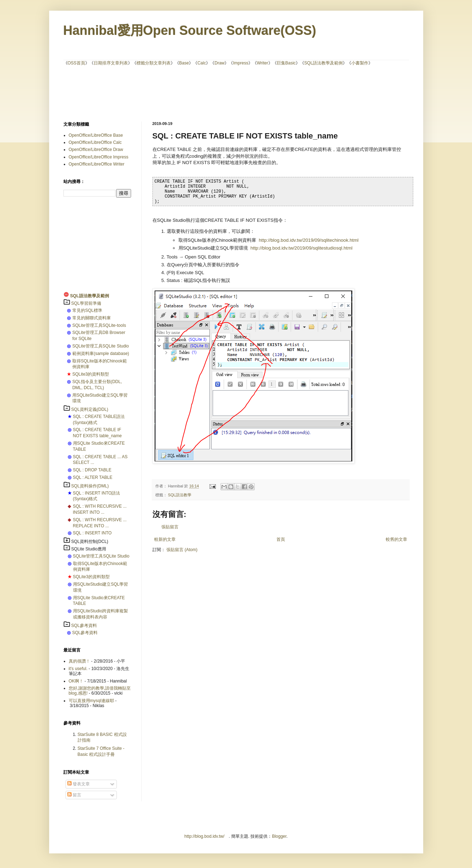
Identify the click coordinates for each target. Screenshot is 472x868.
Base (184, 63)
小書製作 (360, 63)
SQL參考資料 (84, 626)
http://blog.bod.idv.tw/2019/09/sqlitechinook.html (309, 240)
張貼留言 (170, 527)
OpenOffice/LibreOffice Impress (99, 157)
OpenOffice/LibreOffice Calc (95, 142)
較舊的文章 (396, 539)
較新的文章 (165, 539)
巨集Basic (286, 63)
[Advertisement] (236, 93)
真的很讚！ (79, 661)
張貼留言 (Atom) (182, 550)
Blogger (279, 836)
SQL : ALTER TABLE (93, 477)
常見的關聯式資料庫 (92, 318)
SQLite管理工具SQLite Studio (101, 346)
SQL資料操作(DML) (90, 486)
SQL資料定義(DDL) (90, 409)
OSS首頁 (76, 63)
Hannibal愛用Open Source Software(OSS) (190, 30)
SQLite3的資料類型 (91, 374)
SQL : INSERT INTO (92, 533)
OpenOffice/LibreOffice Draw (96, 150)
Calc (202, 63)
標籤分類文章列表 (154, 63)
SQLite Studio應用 (89, 549)
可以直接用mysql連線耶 (91, 701)
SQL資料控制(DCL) (90, 542)
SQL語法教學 (180, 495)
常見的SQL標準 (87, 310)
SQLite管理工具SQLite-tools (99, 325)
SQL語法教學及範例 (323, 63)
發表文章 (79, 784)
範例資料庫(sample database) (101, 354)
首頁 (281, 539)
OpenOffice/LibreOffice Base (96, 135)
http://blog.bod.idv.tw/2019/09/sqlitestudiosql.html (301, 248)
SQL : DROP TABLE (92, 470)
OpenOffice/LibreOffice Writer (97, 164)
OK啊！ (76, 681)
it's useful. (78, 669)
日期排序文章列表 (111, 63)
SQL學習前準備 (86, 303)
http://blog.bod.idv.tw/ (205, 836)
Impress (241, 63)
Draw (219, 63)
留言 (74, 795)
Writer (263, 63)
